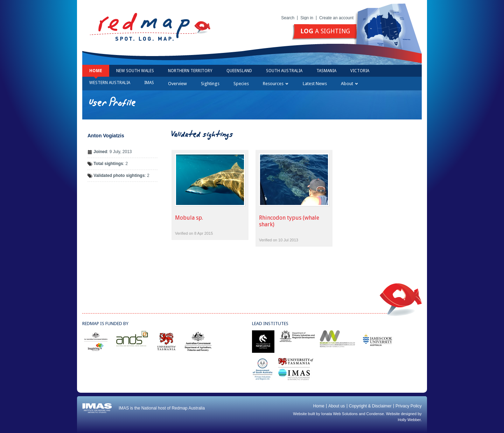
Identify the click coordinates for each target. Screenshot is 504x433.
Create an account (336, 18)
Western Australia (110, 83)
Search (288, 18)
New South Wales (135, 71)
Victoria (360, 71)
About (349, 84)
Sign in (307, 18)
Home (96, 71)
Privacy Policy (409, 406)
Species (241, 84)
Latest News (315, 84)
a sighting (325, 31)
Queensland (239, 71)
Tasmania (326, 71)
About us (337, 406)
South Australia (284, 71)
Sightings (210, 84)
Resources (275, 84)
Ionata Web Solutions (339, 414)
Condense (375, 414)
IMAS (149, 83)
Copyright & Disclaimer (370, 406)
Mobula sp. (189, 218)
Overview (177, 84)
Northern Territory (190, 71)
